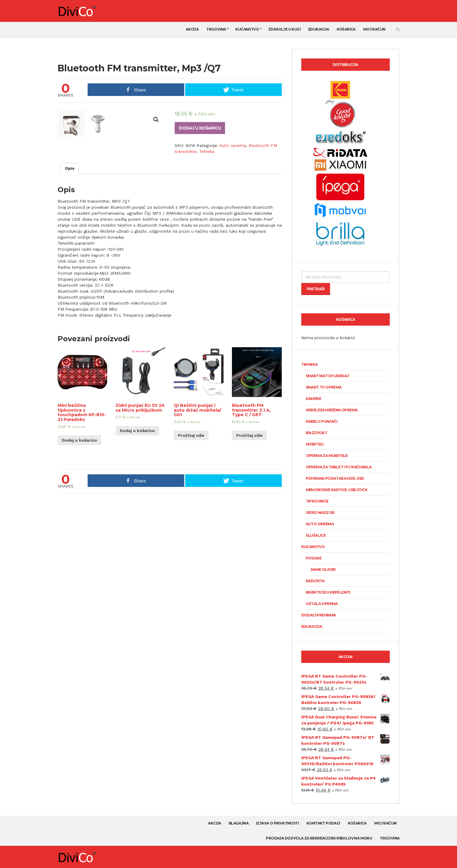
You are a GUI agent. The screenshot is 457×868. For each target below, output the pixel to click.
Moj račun (374, 29)
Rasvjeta (315, 581)
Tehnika (207, 151)
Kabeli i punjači (322, 421)
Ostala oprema (322, 604)
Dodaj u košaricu (200, 128)
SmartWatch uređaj (327, 376)
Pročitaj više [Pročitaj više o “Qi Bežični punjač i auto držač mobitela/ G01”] (191, 526)
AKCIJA (192, 29)
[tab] (70, 259)
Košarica (346, 29)
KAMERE (313, 399)
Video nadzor (320, 513)
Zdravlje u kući (284, 29)
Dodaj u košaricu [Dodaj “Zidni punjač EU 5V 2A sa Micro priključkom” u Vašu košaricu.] (137, 521)
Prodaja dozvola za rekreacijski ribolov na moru (319, 838)
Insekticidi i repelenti (328, 592)
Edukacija (319, 29)
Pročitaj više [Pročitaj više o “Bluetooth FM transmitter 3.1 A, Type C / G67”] (249, 526)
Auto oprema (233, 145)
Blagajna (239, 823)
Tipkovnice (317, 501)
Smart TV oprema (324, 387)
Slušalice (316, 535)
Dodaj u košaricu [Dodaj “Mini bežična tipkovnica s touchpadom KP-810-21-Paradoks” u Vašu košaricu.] (79, 531)
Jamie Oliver (323, 570)
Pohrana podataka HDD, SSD (335, 478)
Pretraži (316, 289)
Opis (70, 259)
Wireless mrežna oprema (332, 410)
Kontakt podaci (323, 823)
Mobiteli (315, 444)
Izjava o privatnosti (277, 823)
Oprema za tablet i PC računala (339, 467)
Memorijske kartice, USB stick (337, 490)
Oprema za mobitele (327, 456)
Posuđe (314, 558)
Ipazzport (317, 433)
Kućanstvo (247, 29)
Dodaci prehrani (319, 615)
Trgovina (216, 29)
